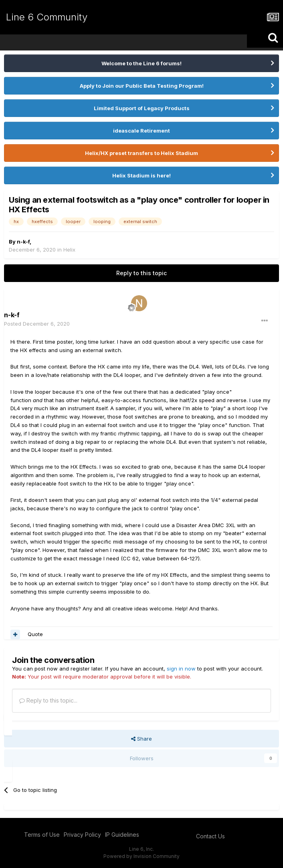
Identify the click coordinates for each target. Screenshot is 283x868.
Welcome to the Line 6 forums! (141, 63)
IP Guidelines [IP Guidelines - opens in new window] (122, 835)
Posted (37, 324)
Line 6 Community (47, 17)
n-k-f (23, 242)
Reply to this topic (141, 273)
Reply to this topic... (48, 700)
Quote (35, 634)
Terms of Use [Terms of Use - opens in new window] (42, 835)
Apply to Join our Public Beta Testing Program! (142, 86)
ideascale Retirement (141, 131)
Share (141, 739)
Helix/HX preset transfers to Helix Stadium (141, 153)
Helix (69, 250)
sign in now (181, 669)
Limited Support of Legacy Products (142, 108)
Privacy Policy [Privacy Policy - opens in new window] (82, 835)
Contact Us (210, 836)
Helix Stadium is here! (141, 175)
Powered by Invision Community (141, 856)
